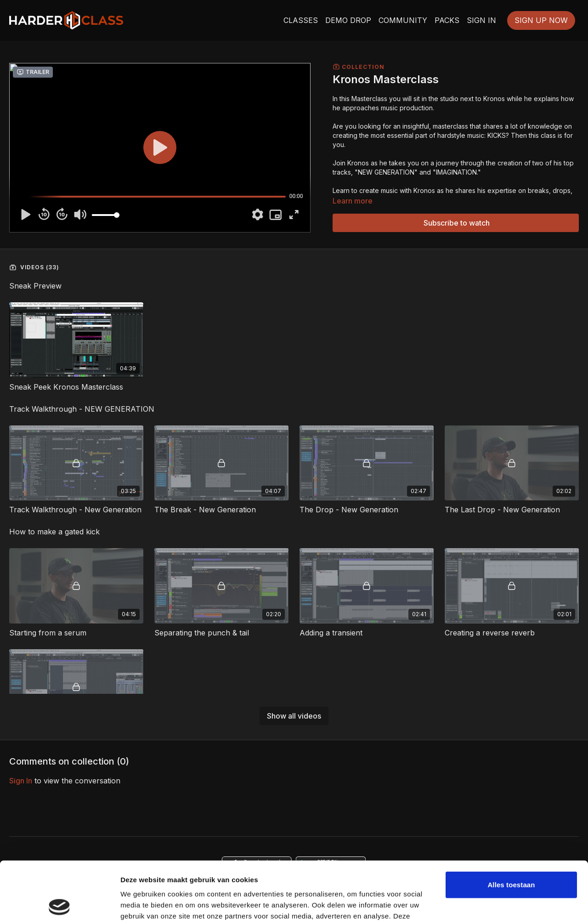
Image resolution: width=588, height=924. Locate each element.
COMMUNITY (403, 20)
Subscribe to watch (457, 223)
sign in (21, 781)
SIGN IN (481, 20)
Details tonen (142, 906)
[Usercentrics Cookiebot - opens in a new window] (59, 906)
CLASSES (301, 20)
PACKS (447, 20)
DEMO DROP (348, 20)
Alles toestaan (511, 827)
